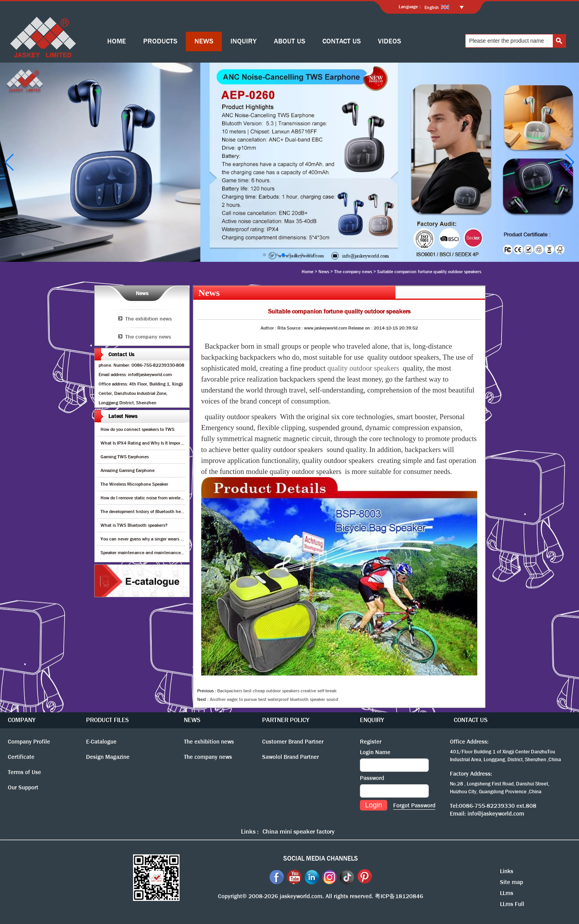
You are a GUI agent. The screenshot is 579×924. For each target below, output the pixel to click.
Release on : (361, 328)
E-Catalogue (101, 742)
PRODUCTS (160, 41)
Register (371, 742)
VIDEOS (389, 41)
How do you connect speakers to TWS (138, 429)
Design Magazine (108, 757)
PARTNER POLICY (286, 720)
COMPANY (22, 720)
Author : (269, 328)
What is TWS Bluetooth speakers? (134, 525)
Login (374, 805)
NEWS (204, 41)
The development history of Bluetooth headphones (150, 512)
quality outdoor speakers (363, 368)
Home (307, 272)
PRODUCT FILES (107, 720)
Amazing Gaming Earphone (128, 470)
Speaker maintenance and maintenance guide (147, 553)
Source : (295, 328)
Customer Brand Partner (293, 742)
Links (507, 871)
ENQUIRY (372, 720)
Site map (512, 882)
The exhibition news (148, 319)
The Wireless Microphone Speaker (134, 484)
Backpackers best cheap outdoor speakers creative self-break (277, 691)
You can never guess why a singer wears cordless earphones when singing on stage (182, 539)
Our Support (23, 787)
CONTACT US (342, 41)
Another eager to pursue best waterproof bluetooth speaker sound (274, 699)
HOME (117, 41)
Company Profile (29, 742)
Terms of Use (24, 772)
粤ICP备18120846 (399, 896)
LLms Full (512, 904)
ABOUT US (289, 41)
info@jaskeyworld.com (496, 814)
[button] (264, 255)
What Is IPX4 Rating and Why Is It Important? (146, 443)
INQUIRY (244, 41)
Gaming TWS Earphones (125, 457)
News (324, 272)
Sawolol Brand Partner (290, 757)
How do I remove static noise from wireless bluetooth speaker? (162, 498)
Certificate (21, 757)
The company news (353, 272)
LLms (507, 893)
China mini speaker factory (298, 831)
